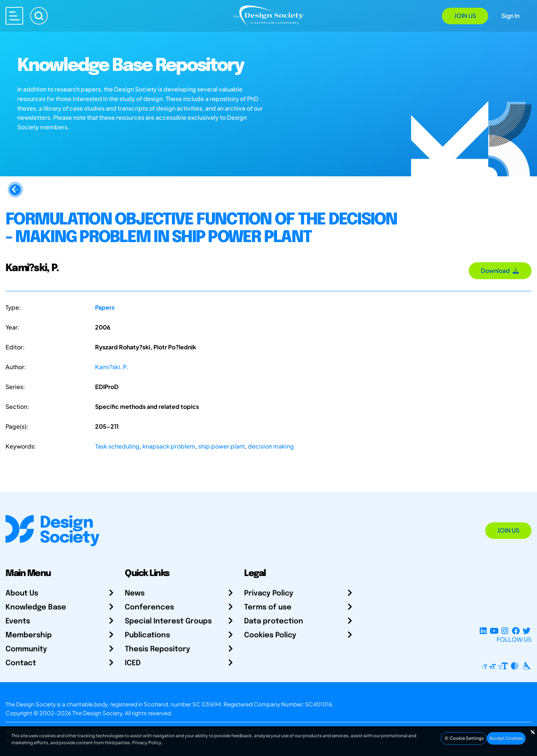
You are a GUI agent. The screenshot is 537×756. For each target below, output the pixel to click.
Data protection (274, 621)
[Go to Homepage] (268, 15)
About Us (22, 593)
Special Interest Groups (168, 621)
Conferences (149, 607)
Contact (21, 663)
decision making (271, 446)
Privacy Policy (269, 593)
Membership (29, 635)
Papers (105, 307)
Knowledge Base (36, 607)
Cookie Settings (464, 738)
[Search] (39, 16)
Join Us (465, 16)
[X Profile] (527, 631)
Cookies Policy (270, 635)
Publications (147, 635)
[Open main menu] (14, 16)
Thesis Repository (157, 649)
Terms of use (268, 607)
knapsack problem (169, 446)
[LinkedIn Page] (483, 631)
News (135, 593)
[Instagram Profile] (505, 631)
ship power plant (222, 446)
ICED (133, 663)
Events (18, 621)
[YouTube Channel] (494, 631)
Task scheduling (117, 446)
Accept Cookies (506, 738)
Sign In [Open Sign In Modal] (510, 16)
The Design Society (97, 713)
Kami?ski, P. (112, 367)
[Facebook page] (516, 631)
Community (26, 649)
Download (500, 271)
